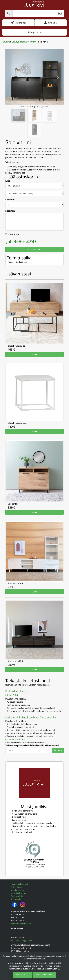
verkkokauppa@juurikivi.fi (22, 940)
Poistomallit (16, 899)
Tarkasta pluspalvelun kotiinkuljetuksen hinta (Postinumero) (32, 745)
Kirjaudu (51, 23)
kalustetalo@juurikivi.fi (21, 924)
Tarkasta (58, 750)
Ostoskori (18, 23)
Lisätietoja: (10, 211)
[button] (10, 76)
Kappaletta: (10, 200)
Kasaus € (14, 234)
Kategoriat (35, 32)
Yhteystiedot (16, 887)
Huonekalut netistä (19, 884)
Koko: (8, 181)
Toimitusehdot (17, 896)
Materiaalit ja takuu (19, 893)
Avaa (35, 354)
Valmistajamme (18, 890)
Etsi (60, 13)
